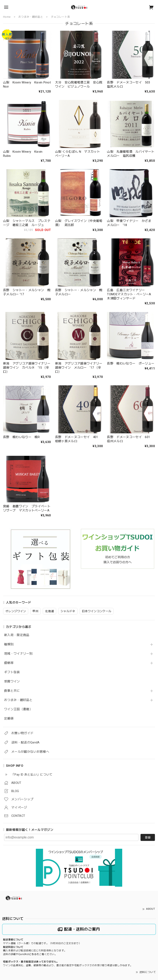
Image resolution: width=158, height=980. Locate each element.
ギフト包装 (12, 672)
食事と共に (12, 691)
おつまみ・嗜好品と (18, 700)
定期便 (9, 719)
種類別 (9, 644)
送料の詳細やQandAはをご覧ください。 (30, 954)
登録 (148, 837)
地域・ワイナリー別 (18, 654)
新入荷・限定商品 (17, 635)
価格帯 (9, 663)
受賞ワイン (12, 682)
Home (7, 17)
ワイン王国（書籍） (18, 709)
